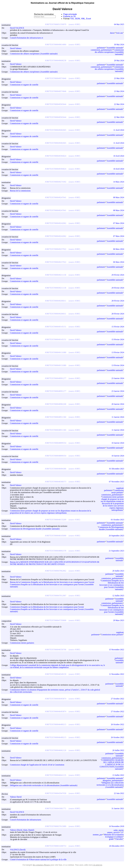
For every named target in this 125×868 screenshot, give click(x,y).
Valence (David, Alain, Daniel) (23, 830)
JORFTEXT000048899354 (56, 443)
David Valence (17, 48)
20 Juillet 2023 (118, 571)
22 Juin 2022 (119, 793)
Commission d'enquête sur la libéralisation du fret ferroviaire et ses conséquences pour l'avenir (47, 607)
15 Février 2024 (118, 327)
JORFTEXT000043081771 (56, 808)
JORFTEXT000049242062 (56, 223)
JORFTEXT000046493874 (56, 699)
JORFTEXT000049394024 (56, 156)
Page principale (70, 14)
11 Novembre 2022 (117, 674)
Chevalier (119, 839)
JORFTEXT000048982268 (56, 404)
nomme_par (98, 835)
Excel (89, 19)
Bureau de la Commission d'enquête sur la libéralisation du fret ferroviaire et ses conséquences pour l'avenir (52, 582)
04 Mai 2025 (119, 24)
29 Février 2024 (118, 275)
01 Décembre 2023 (117, 469)
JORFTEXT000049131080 (56, 352)
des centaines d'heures (41, 865)
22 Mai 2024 (119, 104)
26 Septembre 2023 (116, 536)
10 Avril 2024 (119, 156)
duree (112, 33)
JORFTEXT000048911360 (56, 417)
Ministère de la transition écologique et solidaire (114, 836)
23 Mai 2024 (119, 78)
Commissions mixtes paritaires (22, 643)
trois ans (120, 33)
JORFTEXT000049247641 (56, 197)
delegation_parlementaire (113, 780)
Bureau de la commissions (20, 191)
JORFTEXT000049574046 (56, 78)
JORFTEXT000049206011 (56, 301)
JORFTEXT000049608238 (56, 61)
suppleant (120, 488)
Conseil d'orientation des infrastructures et (26, 38)
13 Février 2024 (118, 352)
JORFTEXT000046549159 (56, 674)
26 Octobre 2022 (117, 724)
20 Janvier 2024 (118, 404)
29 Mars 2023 (119, 620)
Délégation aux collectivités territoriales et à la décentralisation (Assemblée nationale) (44, 785)
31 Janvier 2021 (118, 808)
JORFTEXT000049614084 (56, 45)
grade (111, 839)
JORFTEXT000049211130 (56, 275)
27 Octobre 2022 (117, 699)
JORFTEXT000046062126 (56, 750)
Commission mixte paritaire (118, 491)
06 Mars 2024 (119, 249)
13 (122, 832)
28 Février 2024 (118, 301)
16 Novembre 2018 (116, 826)
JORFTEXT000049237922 (56, 249)
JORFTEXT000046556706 (56, 650)
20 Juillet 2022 (118, 750)
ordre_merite (119, 830)
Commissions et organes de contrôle (24, 85)
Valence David (17, 797)
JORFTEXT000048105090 (56, 536)
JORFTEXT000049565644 (56, 104)
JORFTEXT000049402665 (56, 130)
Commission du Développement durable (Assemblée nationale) (35, 529)
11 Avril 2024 (119, 130)
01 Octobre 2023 (117, 520)
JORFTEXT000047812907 (56, 596)
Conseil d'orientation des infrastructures (26, 820)
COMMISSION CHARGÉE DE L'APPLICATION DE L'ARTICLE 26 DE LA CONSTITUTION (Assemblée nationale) (112, 764)
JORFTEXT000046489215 (56, 724)
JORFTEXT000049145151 (56, 327)
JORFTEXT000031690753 (56, 846)
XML (83, 19)
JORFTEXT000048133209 (56, 520)
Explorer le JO (70, 16)
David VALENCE (18, 28)
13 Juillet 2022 (118, 775)
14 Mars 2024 (119, 182)
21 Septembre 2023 (116, 551)
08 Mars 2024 (119, 197)
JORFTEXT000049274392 (56, 182)
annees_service (113, 832)
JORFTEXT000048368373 (56, 482)
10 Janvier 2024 (118, 443)
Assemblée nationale (115, 48)
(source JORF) (74, 24)
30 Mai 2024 (119, 45)
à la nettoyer (97, 865)
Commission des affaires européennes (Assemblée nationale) (34, 54)
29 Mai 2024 (119, 61)
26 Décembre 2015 (117, 846)
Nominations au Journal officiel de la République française (63, 3)
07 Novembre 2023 (116, 482)
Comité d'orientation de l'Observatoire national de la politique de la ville (38, 860)
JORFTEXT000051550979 (56, 24)
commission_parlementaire (101, 50)
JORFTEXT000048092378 (56, 551)
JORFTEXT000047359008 (56, 620)
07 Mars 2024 (119, 223)
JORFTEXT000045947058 (56, 793)
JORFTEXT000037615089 (56, 826)
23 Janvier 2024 (118, 378)
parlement (101, 48)
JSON (77, 19)
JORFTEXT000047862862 (56, 571)
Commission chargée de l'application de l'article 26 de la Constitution (37, 765)
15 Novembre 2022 (116, 650)
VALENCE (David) (19, 850)
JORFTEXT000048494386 (56, 469)
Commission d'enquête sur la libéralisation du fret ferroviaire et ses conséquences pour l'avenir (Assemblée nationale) (112, 585)
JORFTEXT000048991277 (56, 378)
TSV (72, 19)
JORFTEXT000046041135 (56, 775)
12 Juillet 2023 (118, 596)
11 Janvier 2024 (118, 417)
